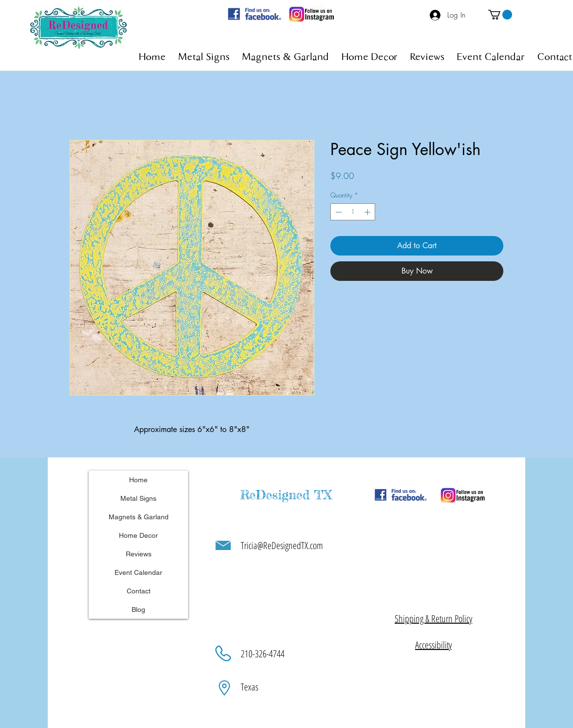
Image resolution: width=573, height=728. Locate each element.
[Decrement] (338, 212)
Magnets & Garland (139, 517)
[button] (500, 15)
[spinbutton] (353, 212)
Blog (138, 610)
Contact (139, 591)
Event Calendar (138, 572)
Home (138, 480)
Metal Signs (138, 498)
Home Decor (138, 535)
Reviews (139, 554)
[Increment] (368, 212)
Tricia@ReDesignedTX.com (282, 545)
